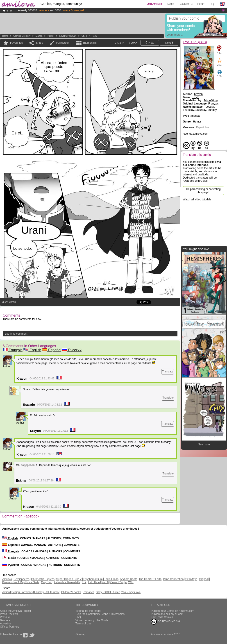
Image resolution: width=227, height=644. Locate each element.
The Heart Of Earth (150, 579)
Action (6, 592)
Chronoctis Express (43, 579)
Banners (5, 620)
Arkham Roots (129, 579)
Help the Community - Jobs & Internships (100, 614)
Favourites (16, 43)
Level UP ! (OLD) (68, 36)
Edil (84, 582)
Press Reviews (9, 614)
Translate (168, 372)
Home (5, 36)
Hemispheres (22, 579)
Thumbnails (90, 43)
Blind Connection (174, 579)
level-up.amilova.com (196, 134)
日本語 (9, 558)
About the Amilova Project (15, 611)
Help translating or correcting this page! (203, 191)
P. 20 (94, 36)
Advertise (6, 624)
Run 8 (105, 582)
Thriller (116, 592)
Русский (72, 350)
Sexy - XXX (103, 592)
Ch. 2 (84, 36)
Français (13, 350)
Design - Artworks (22, 592)
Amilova (7, 579)
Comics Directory (22, 36)
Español (52, 350)
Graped (203, 579)
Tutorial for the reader (88, 611)
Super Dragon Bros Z (69, 579)
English (32, 350)
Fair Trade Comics (162, 617)
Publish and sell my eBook (167, 614)
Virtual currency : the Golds (92, 620)
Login (171, 4)
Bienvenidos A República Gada (21, 582)
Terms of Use (83, 624)
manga (39, 36)
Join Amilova (154, 4)
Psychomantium (93, 579)
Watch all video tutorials (197, 200)
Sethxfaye (191, 579)
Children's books (71, 592)
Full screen (63, 43)
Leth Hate (94, 582)
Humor (51, 36)
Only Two (47, 582)
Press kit (5, 617)
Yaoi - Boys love (131, 592)
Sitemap (80, 634)
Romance (88, 592)
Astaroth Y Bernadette (67, 582)
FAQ (78, 617)
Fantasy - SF (42, 592)
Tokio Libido (111, 579)
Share (39, 43)
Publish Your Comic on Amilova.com (173, 611)
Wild (131, 582)
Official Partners (10, 627)
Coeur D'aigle (119, 582)
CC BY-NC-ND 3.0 (165, 622)
